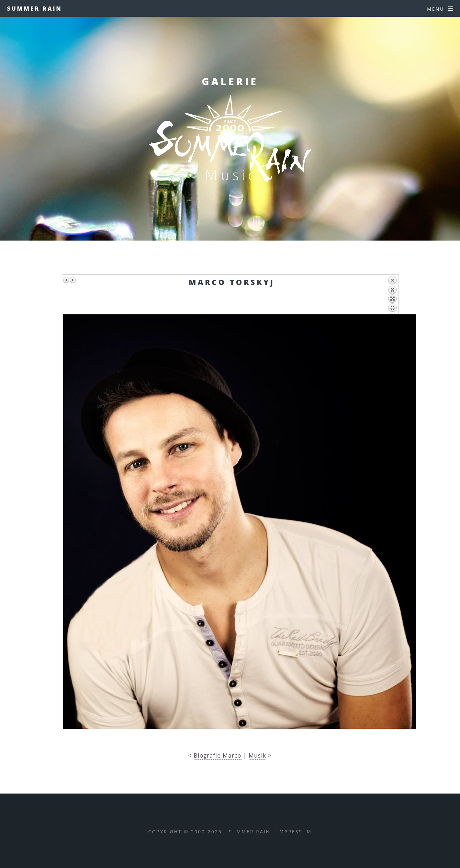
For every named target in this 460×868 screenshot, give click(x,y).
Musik (257, 755)
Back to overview (392, 295)
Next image (73, 280)
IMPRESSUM (294, 832)
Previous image (66, 280)
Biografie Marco (218, 755)
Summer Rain (35, 8)
